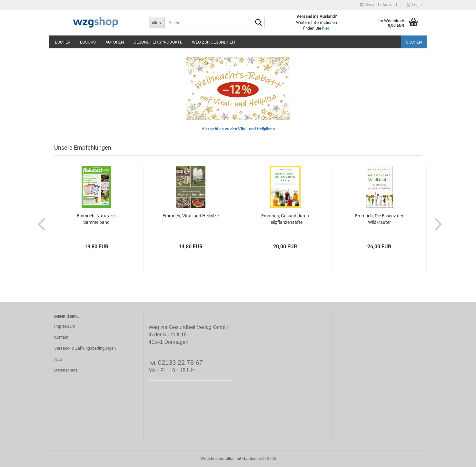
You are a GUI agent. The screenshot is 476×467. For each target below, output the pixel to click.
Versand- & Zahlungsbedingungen (85, 348)
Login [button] (414, 5)
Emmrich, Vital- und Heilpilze (191, 216)
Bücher (63, 42)
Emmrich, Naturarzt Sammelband (96, 219)
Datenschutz (66, 370)
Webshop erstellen (217, 458)
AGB (58, 359)
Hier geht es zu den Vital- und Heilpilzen (238, 129)
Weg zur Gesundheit (214, 42)
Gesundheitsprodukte (158, 42)
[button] (40, 224)
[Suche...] (157, 23)
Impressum (65, 326)
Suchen (414, 42)
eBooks (88, 42)
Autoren (115, 42)
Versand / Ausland (378, 5)
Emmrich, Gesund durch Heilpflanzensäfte (285, 219)
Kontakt (61, 337)
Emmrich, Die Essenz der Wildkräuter (379, 219)
